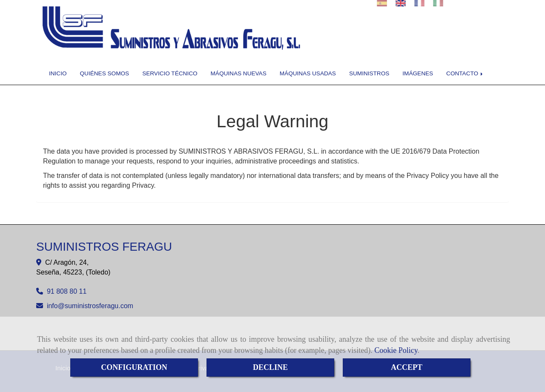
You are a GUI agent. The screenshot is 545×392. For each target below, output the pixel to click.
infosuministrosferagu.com (90, 306)
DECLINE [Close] (270, 367)
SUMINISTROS (369, 73)
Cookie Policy (396, 350)
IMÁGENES (418, 73)
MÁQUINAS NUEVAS (239, 73)
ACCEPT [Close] (407, 367)
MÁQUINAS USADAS (308, 73)
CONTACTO (465, 73)
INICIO (58, 73)
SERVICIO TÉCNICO (170, 73)
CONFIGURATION (134, 367)
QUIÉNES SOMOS (105, 73)
